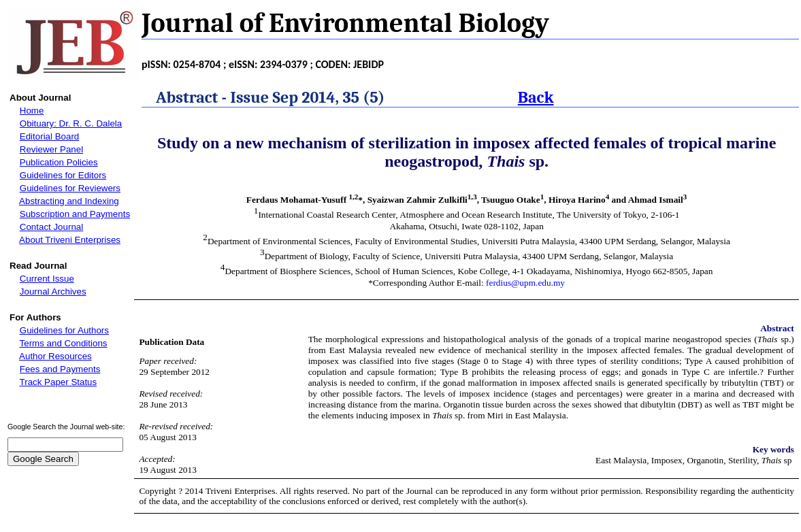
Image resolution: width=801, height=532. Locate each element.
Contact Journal (51, 227)
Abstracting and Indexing (69, 201)
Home (32, 111)
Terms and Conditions (64, 343)
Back (536, 97)
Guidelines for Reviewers (70, 188)
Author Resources (55, 356)
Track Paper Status (59, 382)
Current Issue (47, 279)
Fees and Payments (60, 369)
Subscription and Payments (75, 214)
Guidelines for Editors (63, 175)
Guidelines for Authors (64, 330)
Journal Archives (53, 292)
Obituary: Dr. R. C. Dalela (71, 123)
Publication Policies (59, 162)
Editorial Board (49, 136)
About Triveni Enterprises (70, 240)
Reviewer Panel (51, 149)
